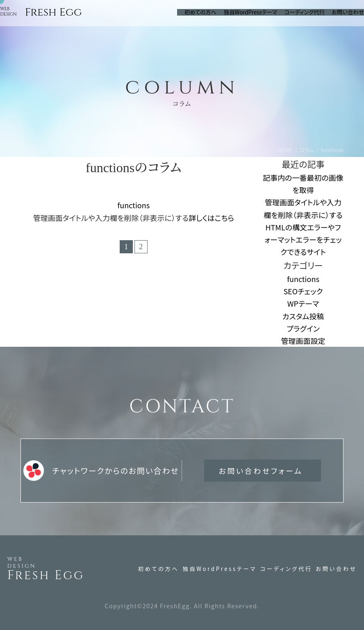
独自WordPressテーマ (219, 569)
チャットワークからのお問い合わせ (101, 471)
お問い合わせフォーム (261, 471)
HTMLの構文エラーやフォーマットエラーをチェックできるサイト (303, 239)
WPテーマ (303, 303)
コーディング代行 (286, 569)
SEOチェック (303, 291)
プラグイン (303, 328)
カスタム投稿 (303, 316)
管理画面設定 (303, 341)
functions (133, 205)
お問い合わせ (336, 569)
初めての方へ (159, 569)
